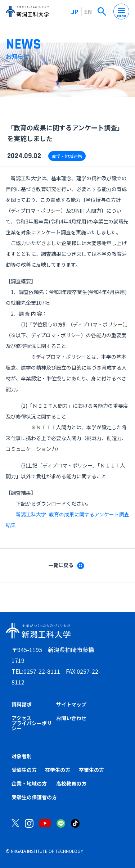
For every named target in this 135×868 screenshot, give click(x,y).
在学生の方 (58, 770)
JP (75, 12)
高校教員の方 (71, 783)
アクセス (21, 718)
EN (88, 12)
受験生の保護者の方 (34, 797)
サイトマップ (71, 704)
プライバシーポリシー (32, 725)
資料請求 (22, 704)
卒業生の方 (91, 770)
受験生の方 (24, 770)
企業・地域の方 (29, 783)
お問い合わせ (71, 718)
